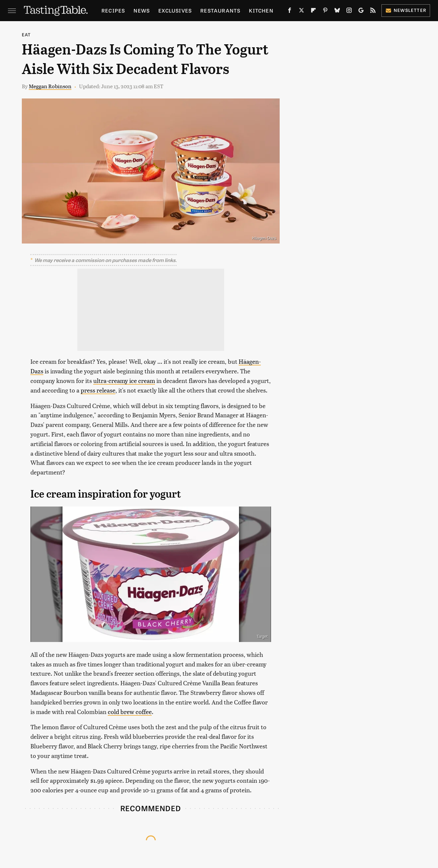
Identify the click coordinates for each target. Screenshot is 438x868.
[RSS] (373, 12)
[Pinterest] (325, 12)
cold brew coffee (130, 712)
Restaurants (220, 10)
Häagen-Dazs (264, 238)
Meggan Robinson (50, 86)
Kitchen (261, 10)
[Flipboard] (313, 12)
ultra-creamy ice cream (124, 380)
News (142, 10)
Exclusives (175, 10)
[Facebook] (290, 12)
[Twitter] (301, 12)
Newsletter (406, 10)
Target (262, 637)
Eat (26, 35)
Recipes (113, 10)
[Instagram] (349, 12)
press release (98, 390)
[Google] (361, 12)
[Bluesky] (337, 12)
